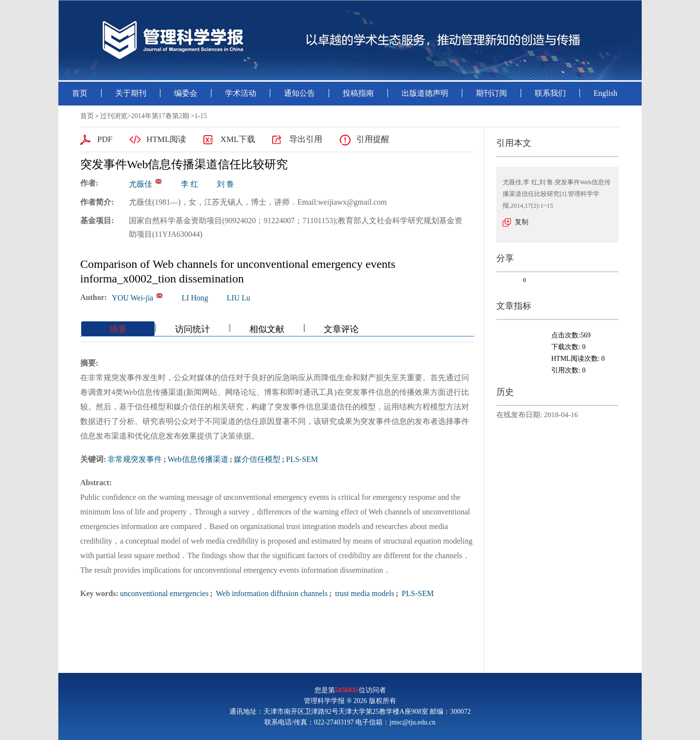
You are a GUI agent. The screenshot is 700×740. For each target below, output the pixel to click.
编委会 (186, 93)
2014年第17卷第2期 (160, 116)
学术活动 (241, 93)
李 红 (190, 184)
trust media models (364, 593)
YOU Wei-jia (132, 298)
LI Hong (195, 298)
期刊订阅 (491, 93)
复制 (522, 222)
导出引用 (306, 139)
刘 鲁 (226, 184)
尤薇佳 (140, 184)
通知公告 (299, 93)
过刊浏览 (114, 116)
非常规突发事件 (135, 459)
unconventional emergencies (164, 593)
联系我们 (550, 93)
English (605, 93)
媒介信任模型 (257, 459)
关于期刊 (131, 93)
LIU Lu (238, 298)
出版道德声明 (425, 93)
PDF (105, 139)
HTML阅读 (166, 139)
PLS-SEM (302, 459)
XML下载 (238, 139)
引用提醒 (373, 139)
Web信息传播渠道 (198, 459)
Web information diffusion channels (271, 593)
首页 (80, 93)
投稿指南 (358, 93)
